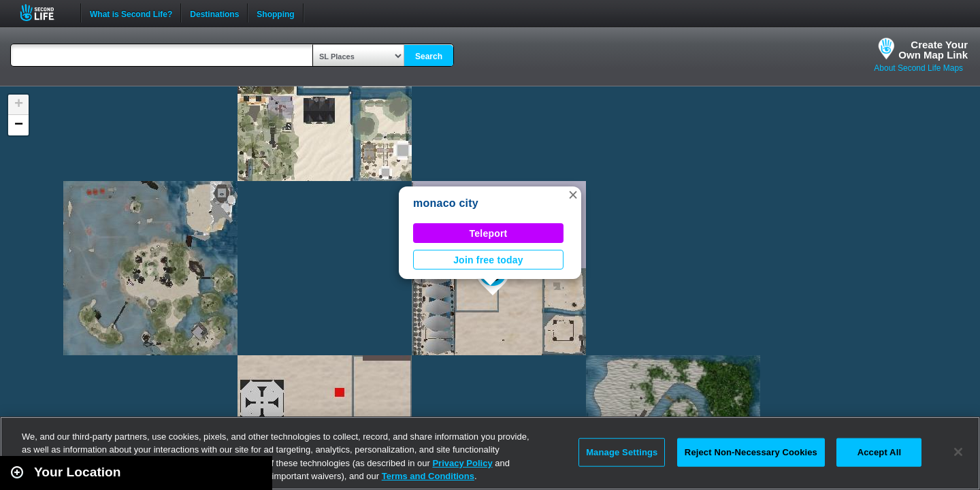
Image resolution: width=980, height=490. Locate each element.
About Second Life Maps (918, 68)
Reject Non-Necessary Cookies (751, 452)
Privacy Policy (462, 463)
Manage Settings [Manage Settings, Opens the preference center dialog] (622, 452)
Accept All (879, 452)
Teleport (489, 233)
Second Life (45, 13)
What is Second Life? (131, 13)
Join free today (488, 260)
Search (429, 56)
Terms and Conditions (428, 476)
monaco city (446, 203)
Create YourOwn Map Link (933, 50)
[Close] (958, 452)
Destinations (214, 13)
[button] (573, 195)
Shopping (275, 13)
